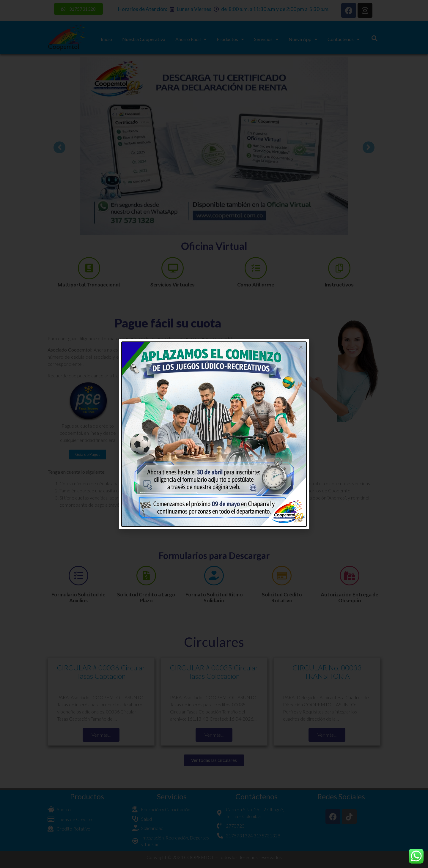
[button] (301, 347)
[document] (214, 434)
